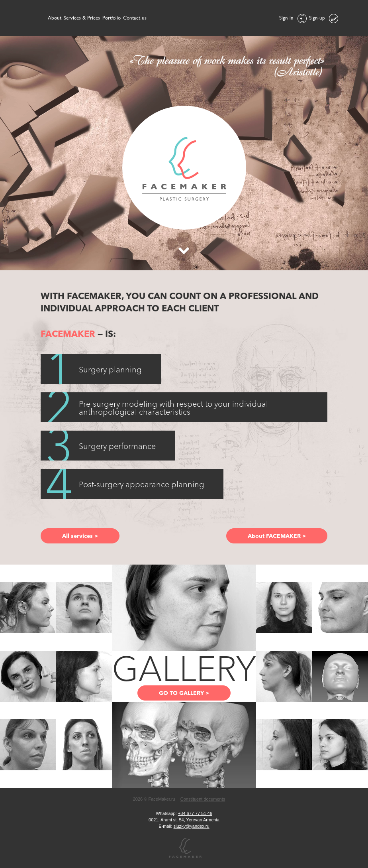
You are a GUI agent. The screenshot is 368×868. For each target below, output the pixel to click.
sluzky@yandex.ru (192, 826)
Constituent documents (203, 799)
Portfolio (112, 18)
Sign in (293, 19)
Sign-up (324, 19)
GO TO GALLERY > (184, 693)
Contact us (135, 18)
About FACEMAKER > (277, 536)
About (55, 18)
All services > (80, 536)
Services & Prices (82, 18)
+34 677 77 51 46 (195, 813)
